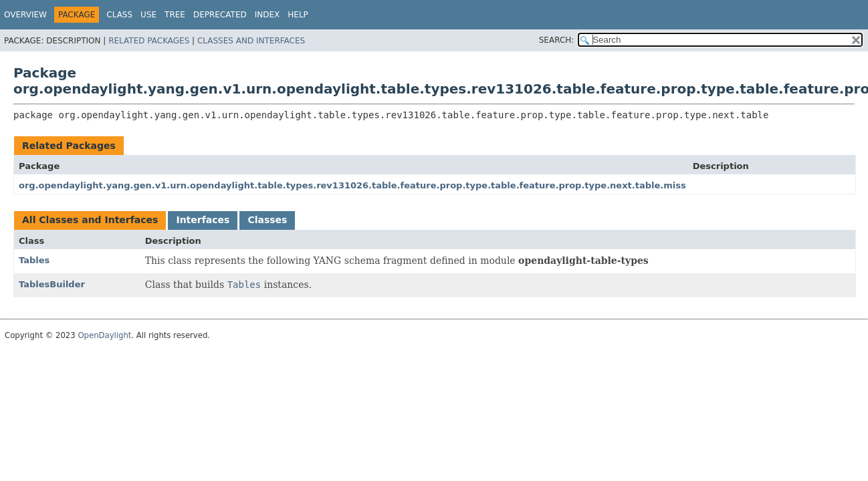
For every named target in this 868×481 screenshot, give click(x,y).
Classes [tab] (267, 220)
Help (298, 15)
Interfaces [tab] (203, 220)
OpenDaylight (104, 335)
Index (267, 15)
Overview (25, 15)
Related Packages (149, 41)
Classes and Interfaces (251, 41)
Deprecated (220, 15)
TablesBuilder (52, 284)
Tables (34, 260)
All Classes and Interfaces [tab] (90, 220)
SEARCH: (557, 40)
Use (148, 15)
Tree (175, 15)
